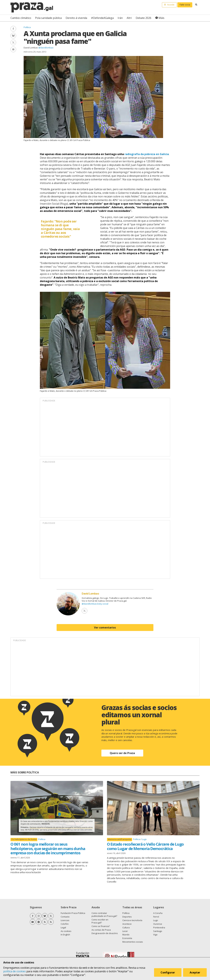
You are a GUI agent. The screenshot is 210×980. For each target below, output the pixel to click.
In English (65, 935)
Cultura (126, 927)
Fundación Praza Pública (73, 913)
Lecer (125, 931)
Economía (127, 938)
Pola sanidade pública (48, 18)
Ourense (158, 924)
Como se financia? (101, 926)
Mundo (126, 935)
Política (27, 27)
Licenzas (65, 920)
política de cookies (15, 971)
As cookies (66, 931)
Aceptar (195, 972)
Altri (129, 18)
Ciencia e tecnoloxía (132, 920)
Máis (161, 18)
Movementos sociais (133, 942)
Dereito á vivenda (76, 18)
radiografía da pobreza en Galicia (147, 154)
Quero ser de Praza (122, 753)
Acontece (127, 924)
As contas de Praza (101, 930)
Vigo (155, 935)
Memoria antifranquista (120, 839)
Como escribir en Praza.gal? (100, 921)
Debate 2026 (143, 18)
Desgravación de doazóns (105, 933)
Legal (63, 927)
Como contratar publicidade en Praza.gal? (104, 915)
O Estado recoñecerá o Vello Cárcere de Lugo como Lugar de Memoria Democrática (145, 846)
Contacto (65, 917)
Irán (120, 18)
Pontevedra (159, 927)
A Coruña (158, 913)
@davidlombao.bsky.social (95, 604)
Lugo (144, 839)
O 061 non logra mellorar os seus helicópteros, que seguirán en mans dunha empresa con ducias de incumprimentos (48, 848)
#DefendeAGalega (102, 18)
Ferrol (156, 917)
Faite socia (185, 5)
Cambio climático (21, 18)
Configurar (168, 972)
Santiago (158, 931)
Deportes (127, 917)
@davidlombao (46, 48)
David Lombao (31, 48)
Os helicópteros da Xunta (24, 839)
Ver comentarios (105, 628)
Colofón (65, 924)
